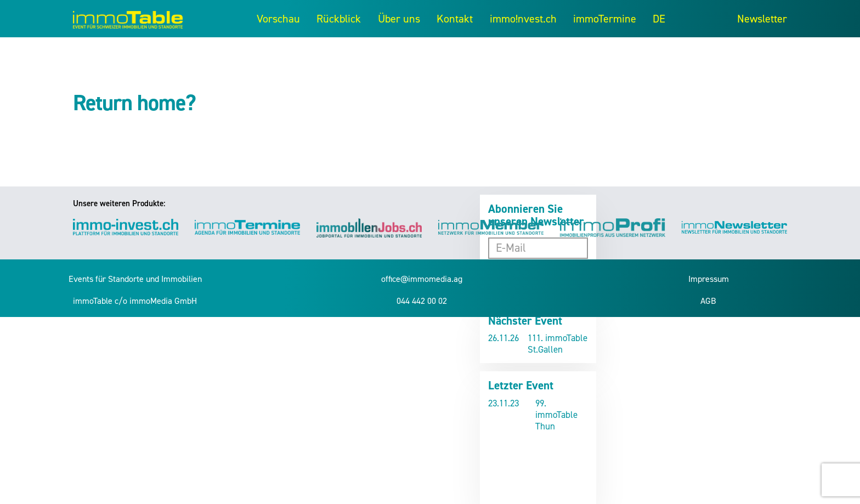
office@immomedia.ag (422, 279)
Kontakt (455, 19)
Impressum (709, 279)
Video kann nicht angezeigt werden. (538, 465)
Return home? (134, 103)
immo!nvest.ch (523, 19)
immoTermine (605, 19)
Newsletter (762, 19)
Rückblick (339, 19)
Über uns (399, 19)
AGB (708, 301)
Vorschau (278, 19)
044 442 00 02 (422, 301)
